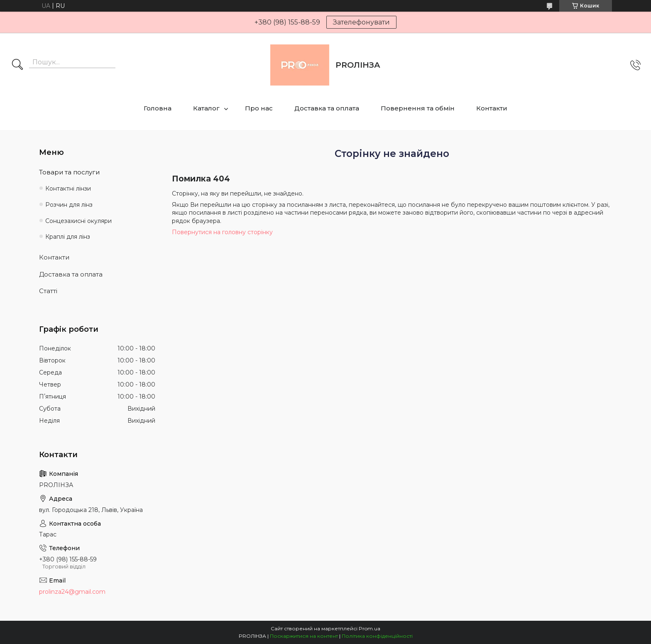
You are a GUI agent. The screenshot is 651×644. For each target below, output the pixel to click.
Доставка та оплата (327, 108)
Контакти (492, 108)
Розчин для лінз (69, 205)
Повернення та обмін (418, 108)
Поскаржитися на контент (304, 636)
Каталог (206, 108)
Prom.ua (370, 628)
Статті (48, 291)
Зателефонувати (361, 22)
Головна (158, 108)
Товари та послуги (69, 172)
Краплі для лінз (68, 237)
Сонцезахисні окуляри (78, 221)
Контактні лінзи (68, 189)
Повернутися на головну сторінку (222, 232)
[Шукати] (17, 65)
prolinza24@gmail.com (72, 592)
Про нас (259, 108)
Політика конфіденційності (377, 636)
